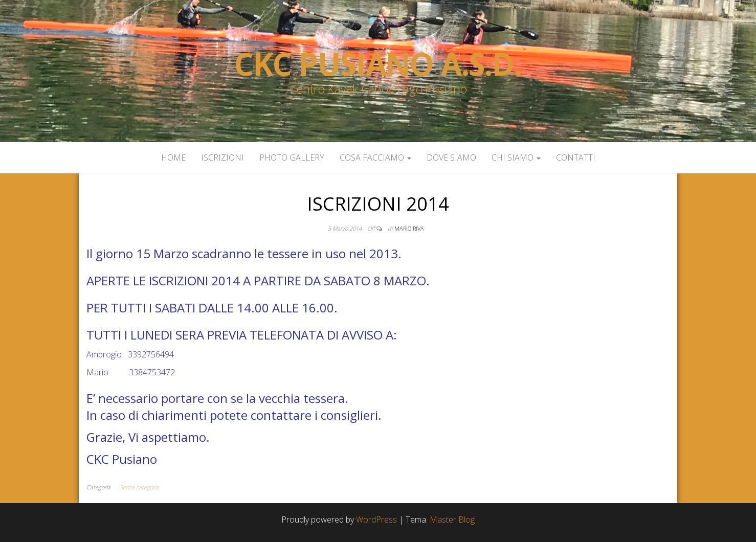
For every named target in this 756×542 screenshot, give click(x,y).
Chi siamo (516, 157)
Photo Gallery (292, 157)
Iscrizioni (223, 157)
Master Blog (452, 520)
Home (173, 157)
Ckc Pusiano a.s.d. (378, 64)
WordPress (376, 520)
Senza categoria (139, 487)
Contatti (576, 157)
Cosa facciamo (375, 157)
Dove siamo (451, 157)
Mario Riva (409, 228)
